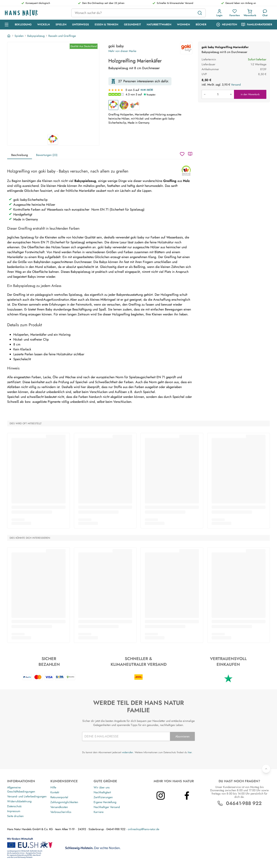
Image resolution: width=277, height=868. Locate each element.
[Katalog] (190, 154)
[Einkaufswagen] (250, 13)
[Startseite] (9, 36)
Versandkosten (59, 807)
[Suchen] (200, 13)
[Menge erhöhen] (231, 94)
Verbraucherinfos (61, 812)
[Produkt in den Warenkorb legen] (218, 94)
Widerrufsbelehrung (19, 801)
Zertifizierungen (103, 797)
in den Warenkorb (250, 94)
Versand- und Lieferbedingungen (27, 796)
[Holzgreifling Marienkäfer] (113, 105)
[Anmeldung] (219, 13)
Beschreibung (20, 155)
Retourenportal (59, 797)
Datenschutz (14, 806)
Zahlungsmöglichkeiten (64, 802)
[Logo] (35, 13)
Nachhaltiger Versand (107, 807)
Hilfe (53, 787)
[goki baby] (186, 48)
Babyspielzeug (36, 36)
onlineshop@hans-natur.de (144, 829)
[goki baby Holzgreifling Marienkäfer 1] (53, 88)
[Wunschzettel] (182, 154)
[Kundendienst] (265, 13)
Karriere (99, 812)
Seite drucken (15, 816)
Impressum (14, 811)
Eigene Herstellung (105, 802)
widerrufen (128, 752)
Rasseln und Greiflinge (62, 36)
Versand (236, 85)
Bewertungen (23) (47, 155)
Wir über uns (102, 787)
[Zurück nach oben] (266, 769)
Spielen (19, 36)
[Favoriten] (235, 13)
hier (190, 752)
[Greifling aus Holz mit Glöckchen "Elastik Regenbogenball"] (124, 105)
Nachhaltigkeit (102, 792)
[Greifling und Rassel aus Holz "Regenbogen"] (135, 105)
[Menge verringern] (205, 94)
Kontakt (55, 792)
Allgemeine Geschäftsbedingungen (21, 789)
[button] (219, 13)
